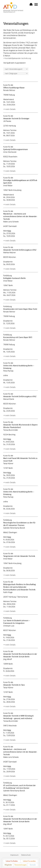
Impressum (14, 855)
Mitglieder (8, 865)
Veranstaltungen (16, 24)
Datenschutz (26, 855)
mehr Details (10, 109)
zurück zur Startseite (31, 4)
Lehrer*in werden (29, 861)
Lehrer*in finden (12, 861)
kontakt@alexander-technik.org (18, 58)
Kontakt (33, 865)
